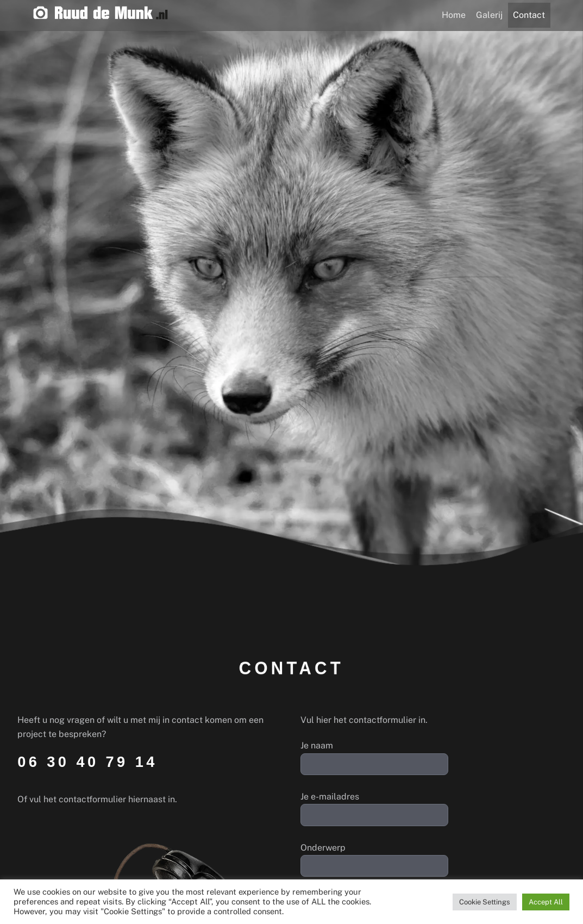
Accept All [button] (546, 902)
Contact (529, 15)
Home (454, 15)
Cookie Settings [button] (485, 902)
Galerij (489, 15)
